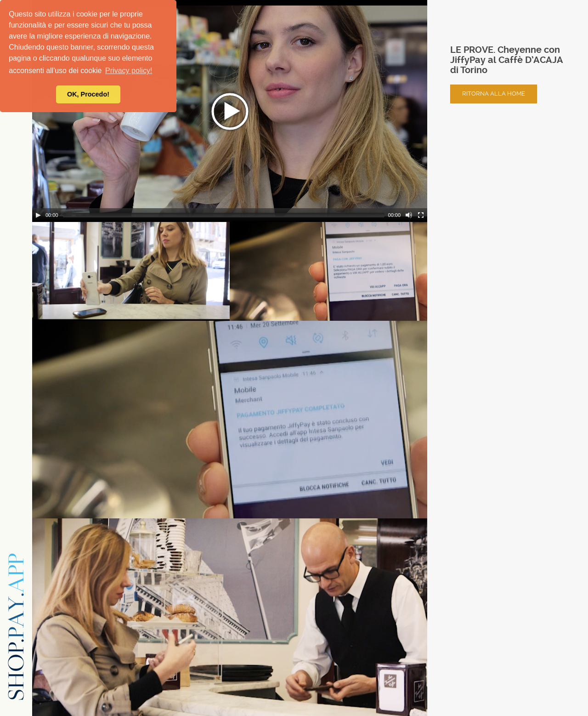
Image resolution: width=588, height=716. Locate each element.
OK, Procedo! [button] (88, 94)
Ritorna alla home (494, 94)
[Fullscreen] (421, 215)
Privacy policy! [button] (129, 71)
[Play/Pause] (38, 215)
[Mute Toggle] (409, 215)
